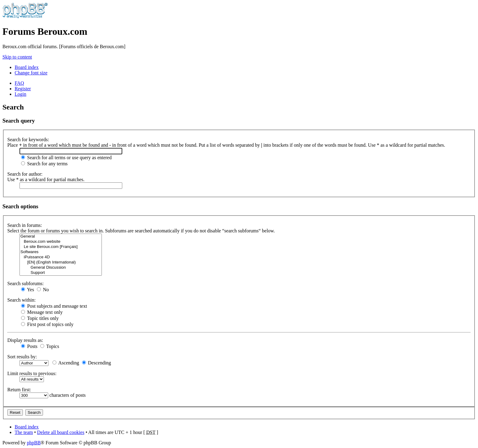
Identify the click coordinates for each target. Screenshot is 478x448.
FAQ (19, 83)
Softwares (61, 252)
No (43, 290)
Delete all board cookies (61, 432)
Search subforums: (26, 283)
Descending (97, 363)
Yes (28, 290)
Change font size (31, 73)
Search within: (21, 300)
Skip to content (17, 57)
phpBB (34, 443)
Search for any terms (44, 164)
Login (20, 94)
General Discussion (61, 268)
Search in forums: (25, 225)
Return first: (19, 390)
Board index (27, 67)
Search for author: (25, 174)
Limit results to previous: (32, 373)
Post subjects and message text (54, 306)
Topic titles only (40, 318)
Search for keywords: (28, 140)
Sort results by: (22, 357)
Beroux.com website (61, 242)
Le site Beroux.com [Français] (61, 247)
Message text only (42, 312)
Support (61, 273)
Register (23, 89)
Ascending (66, 363)
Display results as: (25, 340)
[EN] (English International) (61, 262)
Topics (50, 346)
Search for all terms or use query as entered (66, 158)
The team (24, 432)
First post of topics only (47, 324)
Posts (29, 346)
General (61, 237)
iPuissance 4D (61, 257)
